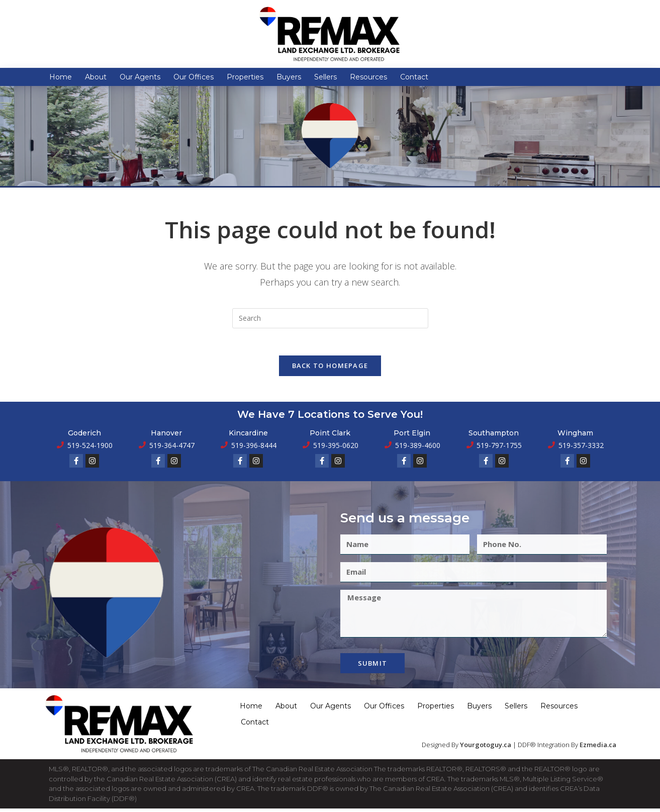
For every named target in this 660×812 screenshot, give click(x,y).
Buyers (289, 77)
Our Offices (194, 77)
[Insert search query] (330, 318)
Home (61, 77)
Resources (368, 77)
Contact (414, 77)
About (96, 77)
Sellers (325, 77)
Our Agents (140, 77)
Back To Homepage (330, 369)
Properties (245, 77)
